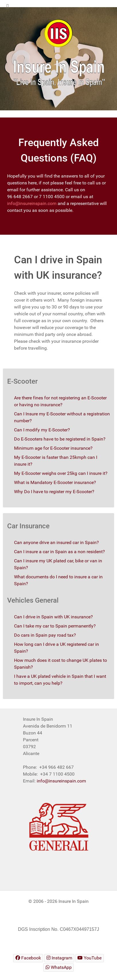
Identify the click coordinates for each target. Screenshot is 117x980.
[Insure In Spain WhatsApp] (58, 968)
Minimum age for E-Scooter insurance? (53, 448)
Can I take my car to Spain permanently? (55, 626)
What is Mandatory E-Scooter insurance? (55, 482)
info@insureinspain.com (32, 203)
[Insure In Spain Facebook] (28, 958)
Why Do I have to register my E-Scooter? (54, 492)
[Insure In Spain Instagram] (59, 958)
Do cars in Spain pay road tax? (45, 635)
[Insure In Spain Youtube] (90, 958)
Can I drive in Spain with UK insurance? (53, 617)
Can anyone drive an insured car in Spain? (56, 542)
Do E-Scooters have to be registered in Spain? (60, 439)
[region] (58, 59)
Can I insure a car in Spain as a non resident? (60, 552)
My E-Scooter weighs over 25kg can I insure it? (61, 473)
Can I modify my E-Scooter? (42, 430)
